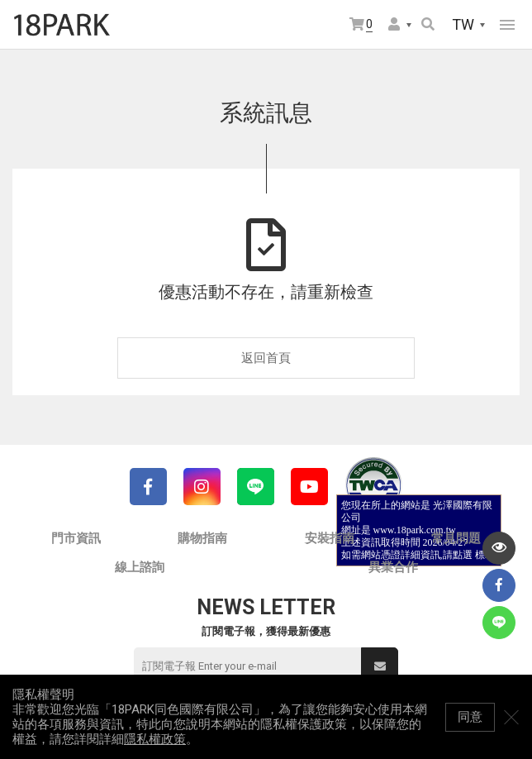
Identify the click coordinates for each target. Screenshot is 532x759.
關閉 (511, 717)
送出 (380, 666)
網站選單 (507, 25)
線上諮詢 (140, 567)
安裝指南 (330, 538)
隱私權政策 (155, 739)
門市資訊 (76, 538)
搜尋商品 (428, 24)
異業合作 (393, 567)
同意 (470, 717)
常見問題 (456, 538)
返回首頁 (266, 358)
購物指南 (202, 538)
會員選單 (394, 24)
